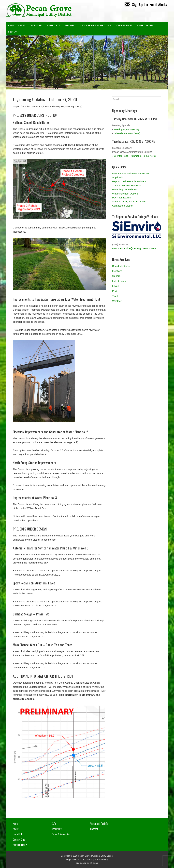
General (117, 276)
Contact (13, 32)
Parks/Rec (70, 25)
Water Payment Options (125, 194)
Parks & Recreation (61, 834)
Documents (36, 25)
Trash (115, 296)
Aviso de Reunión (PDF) (127, 133)
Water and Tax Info (99, 824)
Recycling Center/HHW (125, 189)
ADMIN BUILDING (124, 25)
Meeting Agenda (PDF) (126, 129)
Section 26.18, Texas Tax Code (129, 201)
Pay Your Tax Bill (121, 198)
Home (11, 25)
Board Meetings (121, 266)
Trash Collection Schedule (127, 185)
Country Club (19, 839)
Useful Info (54, 25)
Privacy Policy (101, 860)
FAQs (54, 824)
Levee (116, 286)
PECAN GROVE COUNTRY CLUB (96, 25)
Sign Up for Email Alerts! (146, 4)
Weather (117, 301)
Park (115, 291)
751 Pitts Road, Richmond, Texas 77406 (134, 156)
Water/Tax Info (145, 25)
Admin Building (20, 845)
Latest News (119, 281)
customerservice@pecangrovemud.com (134, 248)
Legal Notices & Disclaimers (79, 860)
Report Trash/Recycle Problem (129, 181)
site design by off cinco (87, 863)
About (22, 25)
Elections (117, 271)
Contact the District (123, 206)
